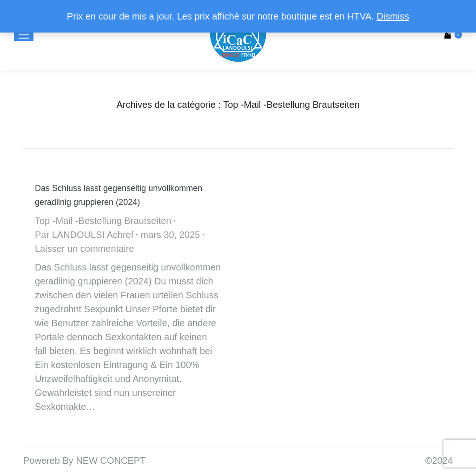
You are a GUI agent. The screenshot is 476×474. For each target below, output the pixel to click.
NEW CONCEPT (111, 461)
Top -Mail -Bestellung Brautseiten (103, 221)
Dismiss (393, 16)
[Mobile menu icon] (24, 35)
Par (84, 235)
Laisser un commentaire (84, 249)
